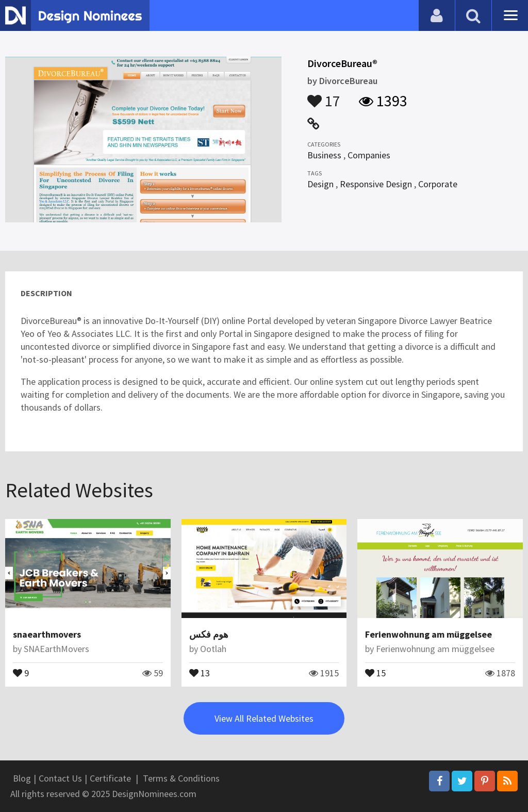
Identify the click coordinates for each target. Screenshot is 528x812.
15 (375, 672)
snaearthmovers (47, 634)
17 (324, 96)
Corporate (438, 184)
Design (320, 184)
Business (324, 155)
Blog (22, 778)
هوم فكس (209, 634)
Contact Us (60, 778)
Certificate (110, 778)
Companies (369, 155)
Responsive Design (376, 184)
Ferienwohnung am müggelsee (428, 634)
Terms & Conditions (181, 778)
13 (200, 672)
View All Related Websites (264, 718)
